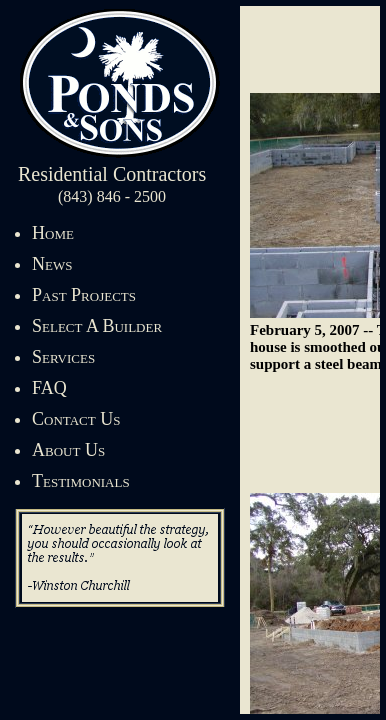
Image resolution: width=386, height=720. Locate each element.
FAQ (49, 388)
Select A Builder (97, 326)
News (52, 264)
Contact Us (76, 419)
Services (63, 357)
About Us (68, 450)
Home (53, 233)
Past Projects (84, 295)
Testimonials (81, 481)
